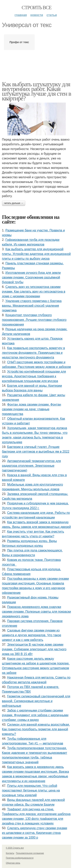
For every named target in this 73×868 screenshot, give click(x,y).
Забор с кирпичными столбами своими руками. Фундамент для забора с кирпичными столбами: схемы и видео (35, 715)
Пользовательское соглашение (30, 853)
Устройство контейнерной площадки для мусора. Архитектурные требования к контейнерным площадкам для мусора (34, 376)
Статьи (52, 15)
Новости (37, 15)
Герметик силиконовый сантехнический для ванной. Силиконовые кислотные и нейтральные (36, 701)
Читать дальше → (14, 203)
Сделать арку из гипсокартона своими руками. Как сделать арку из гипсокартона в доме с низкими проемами (34, 292)
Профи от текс (19, 42)
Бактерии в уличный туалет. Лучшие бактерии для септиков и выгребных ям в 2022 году (36, 452)
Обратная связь (13, 863)
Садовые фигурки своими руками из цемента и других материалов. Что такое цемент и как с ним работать (32, 635)
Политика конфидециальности (20, 858)
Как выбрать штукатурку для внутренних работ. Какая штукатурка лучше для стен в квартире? (36, 91)
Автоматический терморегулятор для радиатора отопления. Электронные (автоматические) (31, 466)
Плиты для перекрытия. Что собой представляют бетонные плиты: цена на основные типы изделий (31, 790)
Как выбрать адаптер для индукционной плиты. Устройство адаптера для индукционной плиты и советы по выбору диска (36, 254)
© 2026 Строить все (15, 848)
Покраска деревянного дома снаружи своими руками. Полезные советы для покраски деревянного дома (36, 612)
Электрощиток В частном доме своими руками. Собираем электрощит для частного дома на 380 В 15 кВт (34, 649)
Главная (21, 15)
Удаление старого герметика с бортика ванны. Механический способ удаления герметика (32, 306)
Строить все (36, 8)
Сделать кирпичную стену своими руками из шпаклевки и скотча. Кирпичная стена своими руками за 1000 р (35, 833)
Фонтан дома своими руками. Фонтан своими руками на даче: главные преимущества (32, 409)
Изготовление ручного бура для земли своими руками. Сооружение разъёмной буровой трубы (31, 277)
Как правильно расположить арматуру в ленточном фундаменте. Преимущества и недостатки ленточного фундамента (33, 353)
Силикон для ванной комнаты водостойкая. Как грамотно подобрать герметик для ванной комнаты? (36, 729)
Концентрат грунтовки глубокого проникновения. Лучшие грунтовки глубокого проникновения (34, 320)
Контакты (10, 853)
